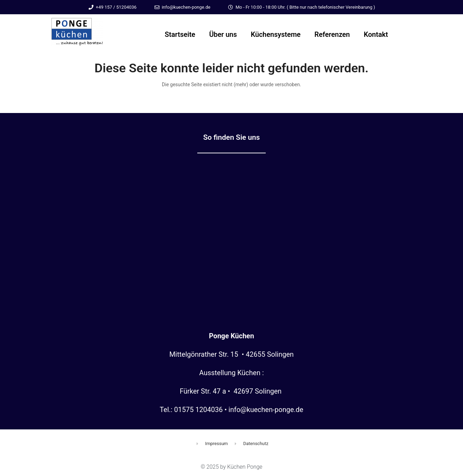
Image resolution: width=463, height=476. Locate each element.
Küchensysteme (276, 34)
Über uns (223, 34)
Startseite (180, 34)
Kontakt (376, 34)
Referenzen (332, 34)
